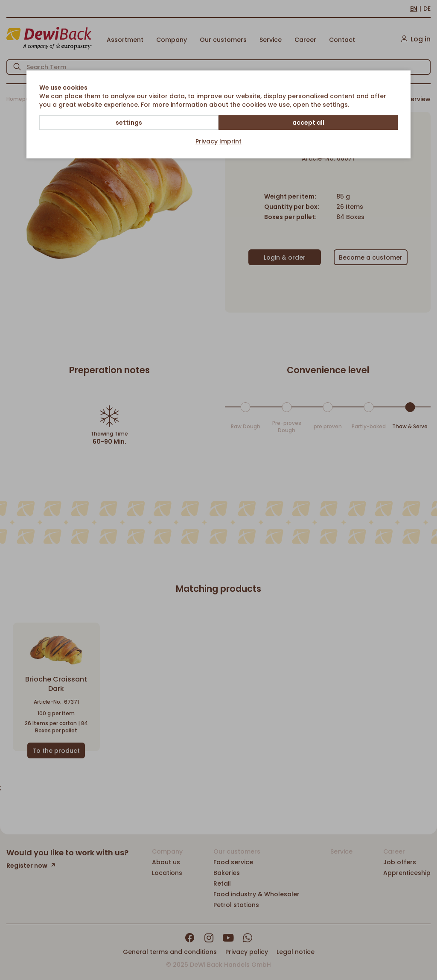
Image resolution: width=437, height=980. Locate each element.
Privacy (207, 141)
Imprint (230, 141)
